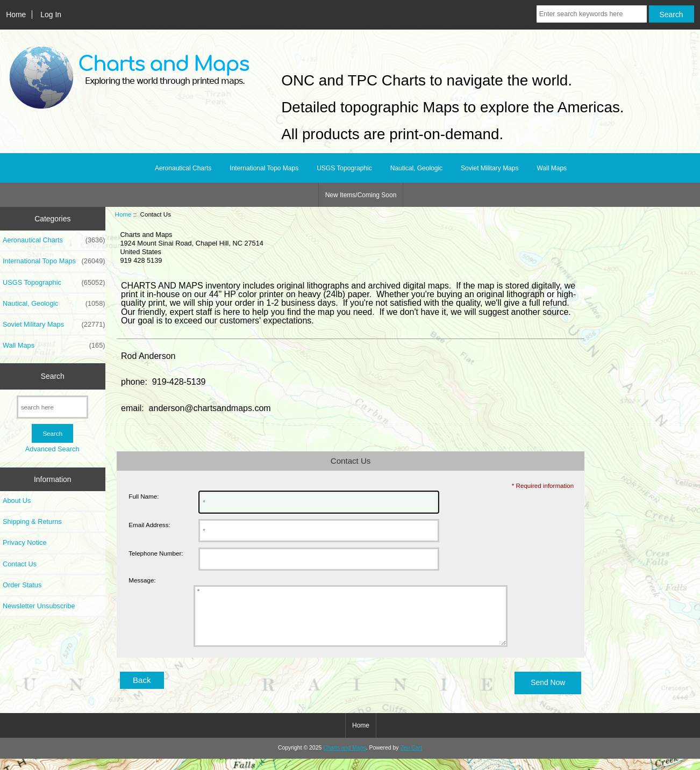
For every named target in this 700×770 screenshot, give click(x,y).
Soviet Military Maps (490, 168)
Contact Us (20, 564)
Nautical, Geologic (416, 168)
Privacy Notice (24, 542)
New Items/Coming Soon (361, 195)
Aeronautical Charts (183, 168)
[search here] (52, 407)
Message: (142, 581)
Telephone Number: (156, 553)
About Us (17, 501)
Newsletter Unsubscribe (39, 606)
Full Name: (144, 496)
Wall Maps (552, 168)
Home (16, 15)
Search (53, 376)
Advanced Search (52, 449)
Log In (51, 15)
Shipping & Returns (32, 521)
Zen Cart (411, 759)
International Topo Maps (264, 168)
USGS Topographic (344, 168)
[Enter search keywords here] (592, 14)
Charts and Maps (344, 759)
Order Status (22, 585)
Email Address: (149, 525)
